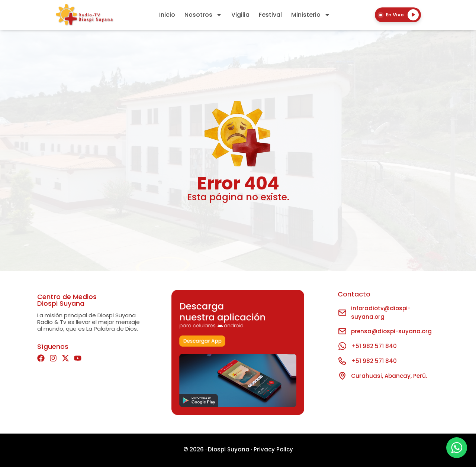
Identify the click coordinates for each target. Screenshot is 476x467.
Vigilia (240, 15)
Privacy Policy (273, 449)
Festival (270, 15)
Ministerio (311, 15)
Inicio (167, 15)
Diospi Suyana (229, 449)
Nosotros (203, 15)
